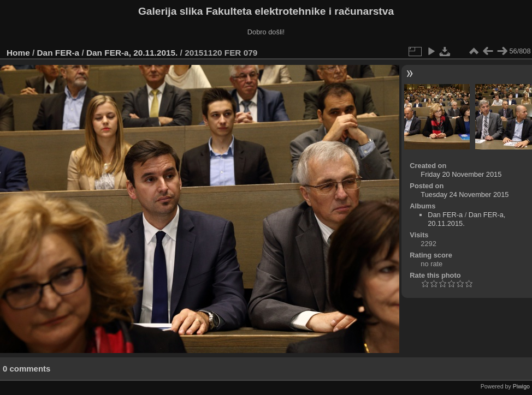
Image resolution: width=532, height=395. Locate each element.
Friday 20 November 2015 (461, 174)
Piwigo (521, 386)
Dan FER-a (58, 53)
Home (18, 53)
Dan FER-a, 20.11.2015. (132, 53)
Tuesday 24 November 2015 (465, 194)
